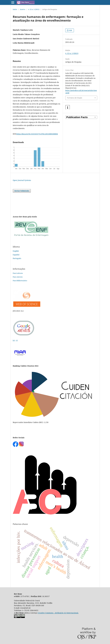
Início (15, 9)
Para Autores (18, 277)
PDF (70, 30)
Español (16, 255)
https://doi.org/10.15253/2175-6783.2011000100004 (37, 134)
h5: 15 (16, 341)
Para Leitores (18, 273)
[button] (68, 107)
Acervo (23, 9)
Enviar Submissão (22, 191)
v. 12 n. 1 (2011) (34, 9)
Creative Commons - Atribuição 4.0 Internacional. (58, 613)
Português (17, 258)
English (16, 251)
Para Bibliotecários (20, 281)
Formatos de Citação (75, 98)
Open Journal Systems (22, 180)
